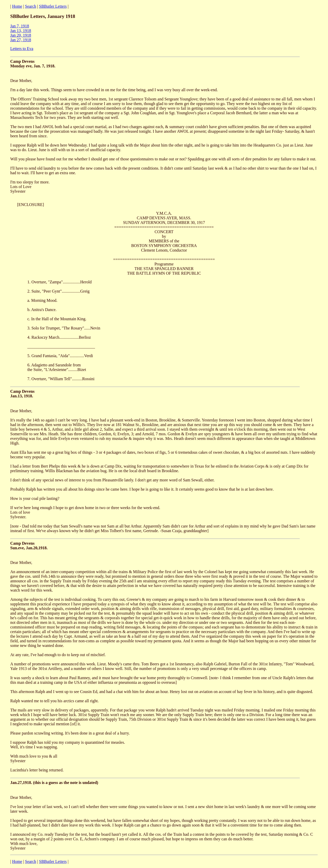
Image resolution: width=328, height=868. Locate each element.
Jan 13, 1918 (21, 31)
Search (31, 6)
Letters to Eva (22, 49)
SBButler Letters (53, 6)
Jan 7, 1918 (20, 26)
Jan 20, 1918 (21, 35)
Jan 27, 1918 (21, 40)
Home (17, 6)
